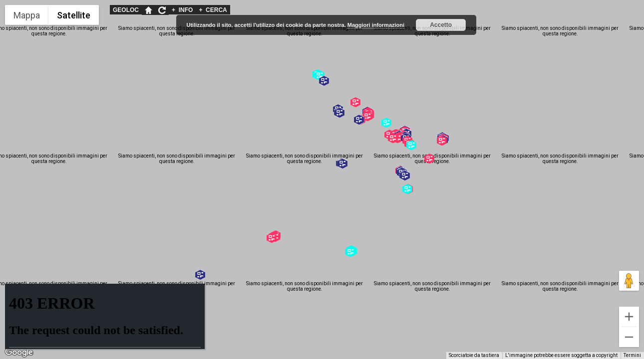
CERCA (213, 10)
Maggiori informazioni (376, 25)
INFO (182, 10)
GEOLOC (126, 10)
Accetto (441, 25)
